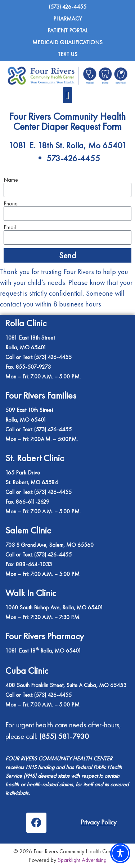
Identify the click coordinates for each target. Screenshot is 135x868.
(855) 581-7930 (64, 736)
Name (11, 180)
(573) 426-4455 (53, 492)
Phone (11, 204)
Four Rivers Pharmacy (45, 636)
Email (10, 227)
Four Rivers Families (41, 395)
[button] (68, 95)
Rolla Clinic (26, 323)
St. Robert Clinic (35, 458)
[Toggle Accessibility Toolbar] (120, 853)
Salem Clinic (28, 530)
